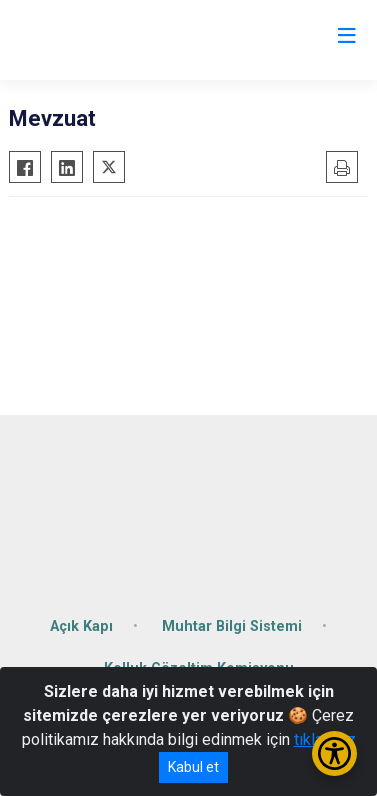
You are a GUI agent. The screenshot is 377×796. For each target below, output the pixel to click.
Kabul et (193, 767)
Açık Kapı (81, 626)
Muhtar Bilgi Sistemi (232, 626)
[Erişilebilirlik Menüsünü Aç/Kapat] (334, 753)
